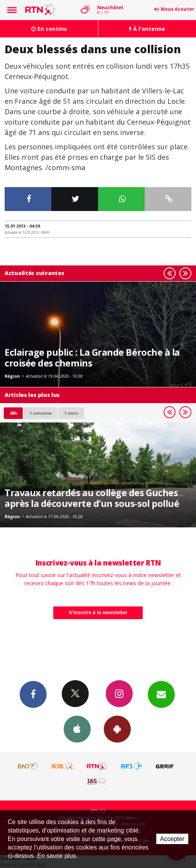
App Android (117, 729)
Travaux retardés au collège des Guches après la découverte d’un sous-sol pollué (92, 498)
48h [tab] (13, 413)
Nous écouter (178, 9)
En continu (49, 29)
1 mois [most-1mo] (71, 413)
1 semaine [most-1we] (41, 413)
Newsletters (161, 694)
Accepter (172, 839)
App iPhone (77, 729)
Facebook (33, 694)
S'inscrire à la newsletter (98, 612)
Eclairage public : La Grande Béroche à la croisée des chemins (92, 358)
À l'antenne (147, 29)
